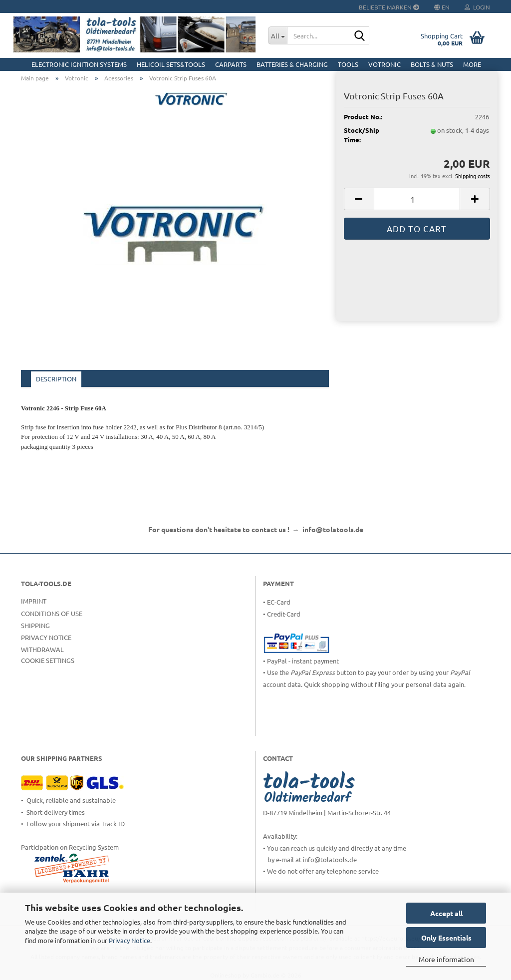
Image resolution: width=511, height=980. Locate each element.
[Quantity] (417, 199)
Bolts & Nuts (432, 64)
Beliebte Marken (389, 7)
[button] (359, 199)
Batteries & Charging (292, 64)
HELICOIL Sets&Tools (171, 64)
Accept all (446, 913)
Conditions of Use (52, 613)
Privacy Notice (129, 940)
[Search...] (277, 35)
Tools (348, 64)
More (472, 64)
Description (56, 379)
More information (446, 959)
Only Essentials (446, 938)
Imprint (34, 601)
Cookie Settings (48, 660)
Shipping (35, 625)
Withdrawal (42, 649)
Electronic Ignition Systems (79, 64)
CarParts (231, 64)
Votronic (384, 64)
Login (477, 7)
